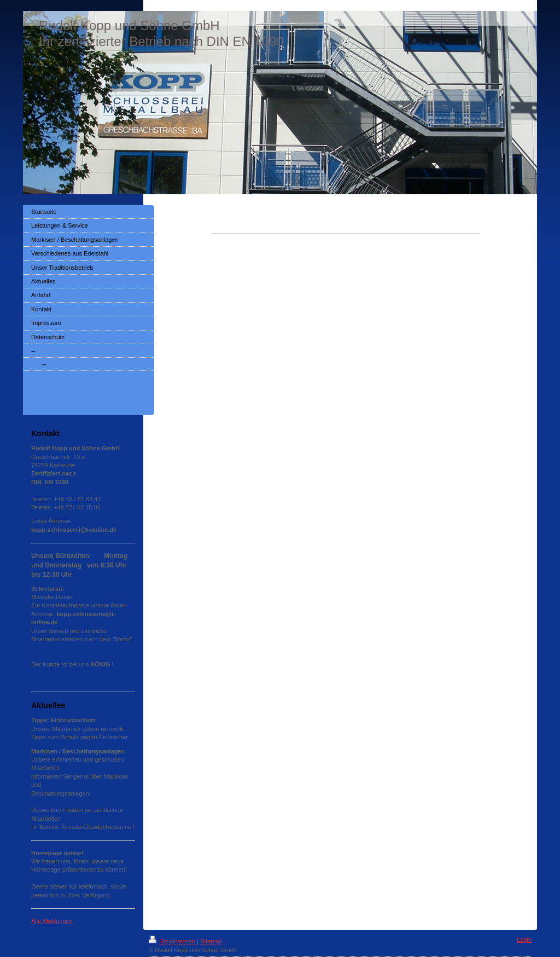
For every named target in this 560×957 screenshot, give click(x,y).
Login (524, 939)
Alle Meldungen (52, 921)
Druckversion (173, 941)
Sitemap (211, 941)
